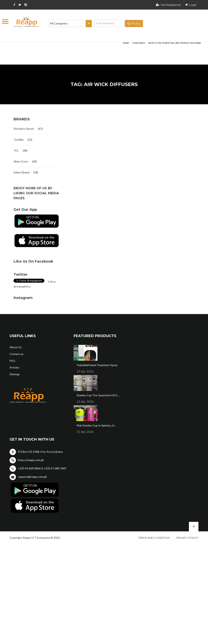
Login (191, 5)
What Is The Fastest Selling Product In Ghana (174, 43)
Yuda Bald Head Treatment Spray (97, 365)
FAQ (12, 361)
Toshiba (18, 140)
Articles (14, 367)
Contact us (17, 354)
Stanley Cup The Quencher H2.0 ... (98, 395)
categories (139, 43)
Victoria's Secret (24, 129)
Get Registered (168, 5)
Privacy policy (187, 538)
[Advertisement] (58, 47)
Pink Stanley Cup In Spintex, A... (96, 425)
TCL (16, 150)
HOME (126, 43)
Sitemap (15, 374)
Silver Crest (21, 161)
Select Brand (21, 172)
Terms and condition (154, 538)
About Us (16, 347)
